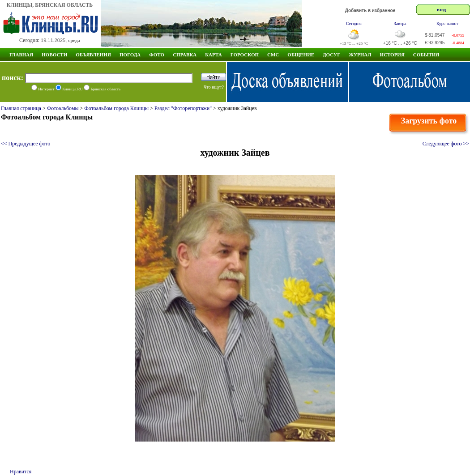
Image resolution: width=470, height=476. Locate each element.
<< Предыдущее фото (26, 144)
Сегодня (354, 23)
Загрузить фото (429, 121)
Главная (21, 55)
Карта (214, 55)
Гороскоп (245, 55)
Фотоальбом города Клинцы (116, 108)
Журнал (360, 55)
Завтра (400, 23)
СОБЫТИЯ (426, 55)
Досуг (331, 55)
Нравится (21, 472)
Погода (130, 55)
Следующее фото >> (446, 144)
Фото (157, 55)
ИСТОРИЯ (392, 55)
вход (441, 10)
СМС (273, 55)
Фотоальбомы (63, 108)
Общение (301, 55)
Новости (54, 55)
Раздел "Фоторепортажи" (183, 108)
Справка (185, 55)
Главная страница (21, 108)
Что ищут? (214, 87)
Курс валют (447, 23)
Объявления (93, 55)
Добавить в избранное (370, 11)
